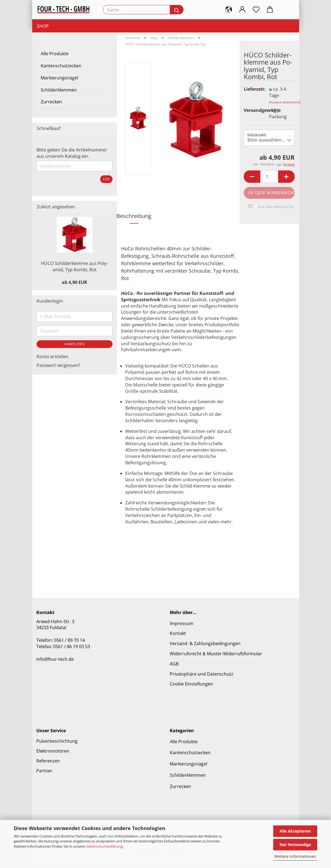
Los (106, 183)
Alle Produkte (55, 57)
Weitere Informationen (295, 856)
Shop (43, 26)
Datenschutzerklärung (105, 846)
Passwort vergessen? (58, 369)
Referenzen (48, 764)
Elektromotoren (53, 754)
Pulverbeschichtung (57, 744)
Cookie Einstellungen (191, 687)
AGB (174, 667)
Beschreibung (134, 219)
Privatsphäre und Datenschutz (202, 677)
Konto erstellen (53, 360)
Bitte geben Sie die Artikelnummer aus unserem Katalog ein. (72, 157)
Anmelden (75, 347)
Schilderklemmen (59, 93)
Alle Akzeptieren (295, 831)
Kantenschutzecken (61, 69)
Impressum (182, 627)
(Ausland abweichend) (285, 105)
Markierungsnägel (59, 81)
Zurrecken (51, 105)
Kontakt (178, 637)
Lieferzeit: (252, 93)
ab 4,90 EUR (75, 286)
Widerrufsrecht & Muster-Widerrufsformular (216, 657)
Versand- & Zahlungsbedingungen (205, 647)
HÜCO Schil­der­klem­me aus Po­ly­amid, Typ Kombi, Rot (74, 270)
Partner (44, 774)
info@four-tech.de (55, 662)
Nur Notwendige (295, 844)
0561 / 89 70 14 (69, 644)
